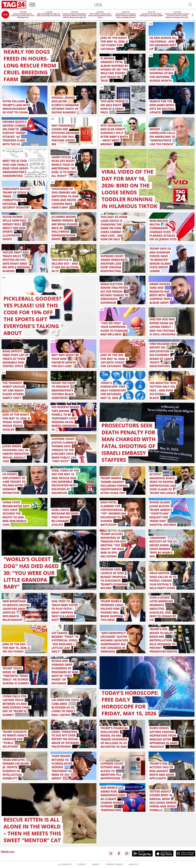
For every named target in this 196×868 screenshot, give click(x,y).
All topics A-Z (65, 864)
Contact (82, 864)
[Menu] (32, 5)
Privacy (96, 864)
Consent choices (114, 864)
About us (133, 864)
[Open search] (190, 5)
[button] (193, 15)
